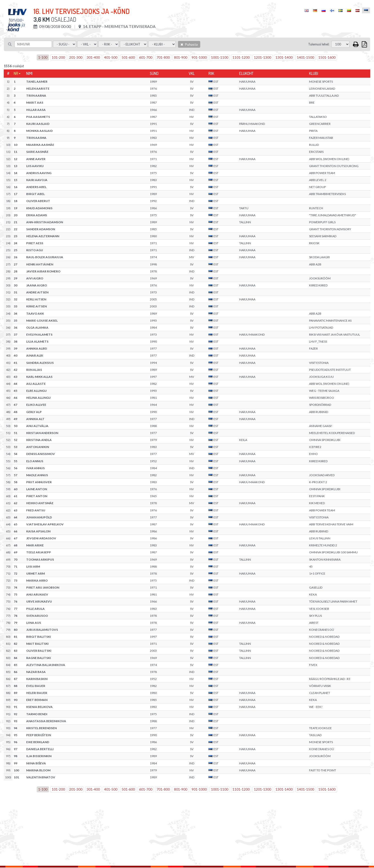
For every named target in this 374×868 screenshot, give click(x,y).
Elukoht (246, 73)
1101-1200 (241, 57)
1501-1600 (327, 57)
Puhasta (189, 44)
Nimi (29, 73)
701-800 (163, 57)
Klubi (314, 73)
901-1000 (199, 57)
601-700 (146, 57)
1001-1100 (220, 57)
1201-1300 (263, 57)
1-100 (43, 57)
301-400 (93, 57)
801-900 (181, 57)
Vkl (192, 73)
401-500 (111, 57)
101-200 (58, 57)
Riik (211, 73)
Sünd (154, 73)
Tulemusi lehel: (319, 44)
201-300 (76, 57)
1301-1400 (284, 57)
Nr (16, 73)
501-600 (128, 57)
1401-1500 (305, 57)
